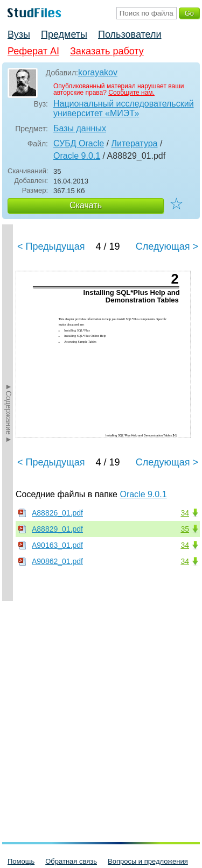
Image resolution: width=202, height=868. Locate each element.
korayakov (98, 72)
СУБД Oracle (79, 143)
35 (185, 529)
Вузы (19, 34)
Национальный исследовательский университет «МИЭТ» (124, 108)
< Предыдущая (51, 246)
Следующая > (167, 246)
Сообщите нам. (131, 93)
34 (185, 513)
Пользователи (130, 34)
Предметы (64, 34)
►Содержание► (9, 413)
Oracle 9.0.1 (77, 156)
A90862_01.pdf (57, 561)
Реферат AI (33, 51)
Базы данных (80, 128)
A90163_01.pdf (57, 545)
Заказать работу (107, 51)
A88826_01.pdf (57, 513)
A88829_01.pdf (57, 529)
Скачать (86, 205)
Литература (134, 143)
